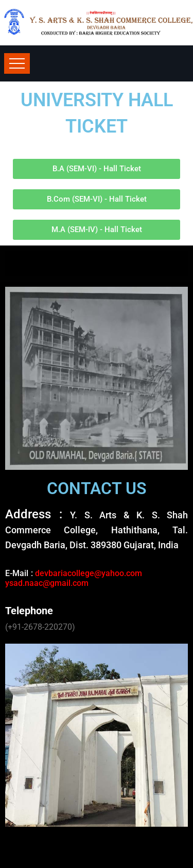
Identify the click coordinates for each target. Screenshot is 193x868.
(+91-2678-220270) (40, 627)
